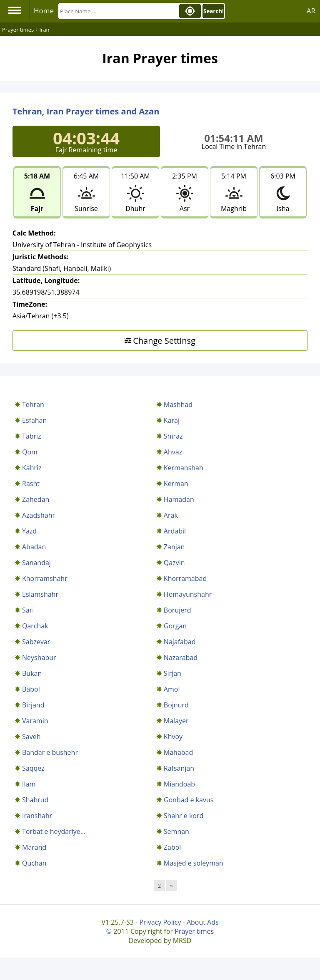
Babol (31, 689)
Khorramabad (185, 578)
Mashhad (178, 404)
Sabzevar (36, 642)
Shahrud (35, 800)
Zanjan (174, 547)
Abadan (34, 547)
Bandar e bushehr (50, 752)
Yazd (29, 531)
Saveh (31, 737)
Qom (30, 452)
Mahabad (178, 752)
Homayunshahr (188, 594)
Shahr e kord (184, 816)
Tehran (33, 404)
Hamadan (179, 499)
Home (44, 11)
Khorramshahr (45, 578)
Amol (172, 689)
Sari (28, 610)
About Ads (203, 922)
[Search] (118, 11)
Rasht (31, 484)
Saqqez (33, 768)
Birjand (33, 705)
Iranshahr (37, 816)
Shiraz (173, 436)
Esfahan (34, 420)
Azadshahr (39, 515)
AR (311, 11)
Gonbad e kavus (189, 800)
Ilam (29, 784)
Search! (214, 11)
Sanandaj (36, 563)
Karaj (172, 420)
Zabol (172, 847)
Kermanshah (184, 468)
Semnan (176, 831)
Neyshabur (39, 657)
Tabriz (32, 436)
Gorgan (175, 626)
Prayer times (194, 931)
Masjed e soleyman (194, 863)
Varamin (35, 721)
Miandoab (179, 784)
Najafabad (180, 642)
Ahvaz (173, 452)
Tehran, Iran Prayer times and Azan (86, 111)
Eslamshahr (40, 594)
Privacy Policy (160, 922)
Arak (171, 515)
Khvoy (173, 737)
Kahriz (32, 468)
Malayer (176, 721)
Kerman (176, 484)
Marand (34, 847)
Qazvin (174, 563)
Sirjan (172, 673)
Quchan (34, 863)
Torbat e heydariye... (54, 831)
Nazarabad (181, 657)
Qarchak (35, 626)
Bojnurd (176, 705)
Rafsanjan (179, 768)
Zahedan (36, 499)
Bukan (32, 673)
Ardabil (175, 531)
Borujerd (177, 610)
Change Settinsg (160, 341)
